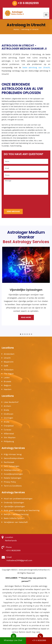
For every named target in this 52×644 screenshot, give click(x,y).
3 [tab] (25, 334)
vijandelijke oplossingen (14, 506)
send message (13, 211)
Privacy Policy (10, 482)
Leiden (7, 378)
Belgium (7, 385)
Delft (6, 366)
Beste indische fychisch (14, 518)
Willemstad (9, 434)
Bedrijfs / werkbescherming (16, 514)
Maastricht (9, 362)
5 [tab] (29, 334)
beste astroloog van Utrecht (36, 68)
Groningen (8, 418)
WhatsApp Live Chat (13, 639)
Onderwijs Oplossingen (14, 503)
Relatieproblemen (12, 470)
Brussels (7, 381)
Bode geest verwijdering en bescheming (22, 510)
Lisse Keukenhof (11, 402)
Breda (6, 410)
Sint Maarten (10, 438)
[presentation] (20, 202)
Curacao (8, 430)
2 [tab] (23, 334)
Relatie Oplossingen (13, 478)
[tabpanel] (26, 288)
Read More (26, 318)
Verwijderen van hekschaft (16, 522)
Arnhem (7, 406)
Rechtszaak (9, 462)
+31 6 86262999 (28, 3)
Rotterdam (9, 370)
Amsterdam (9, 354)
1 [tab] (21, 334)
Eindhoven (9, 414)
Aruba (7, 422)
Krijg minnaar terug (13, 454)
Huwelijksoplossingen (13, 474)
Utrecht (7, 358)
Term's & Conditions (13, 486)
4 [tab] (27, 334)
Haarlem (8, 389)
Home (16, 29)
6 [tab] (31, 334)
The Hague (9, 374)
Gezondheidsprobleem (14, 458)
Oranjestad (9, 426)
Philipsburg (9, 441)
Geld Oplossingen (12, 466)
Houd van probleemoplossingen (18, 499)
